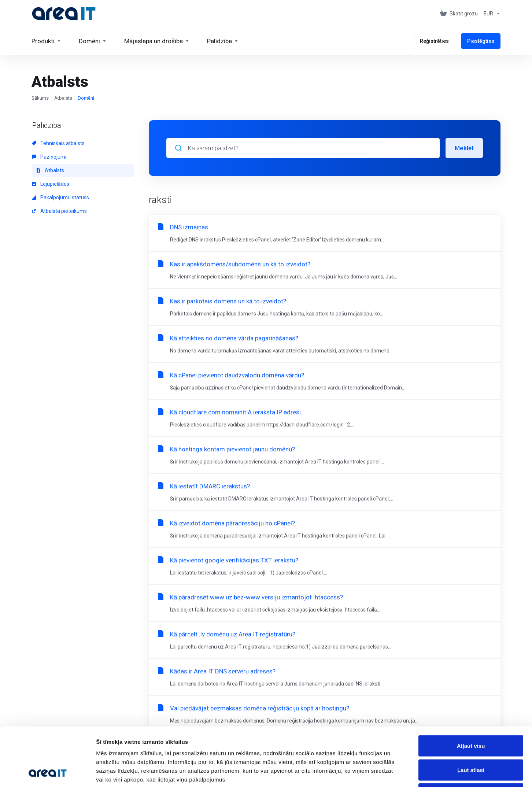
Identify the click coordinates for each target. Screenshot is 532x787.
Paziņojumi (49, 157)
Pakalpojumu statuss (60, 197)
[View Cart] (459, 14)
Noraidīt (471, 739)
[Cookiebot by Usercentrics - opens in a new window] (47, 773)
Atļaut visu (471, 691)
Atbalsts (63, 98)
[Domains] (93, 41)
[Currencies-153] (491, 14)
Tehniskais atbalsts (58, 143)
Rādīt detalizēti (399, 773)
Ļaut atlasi (471, 715)
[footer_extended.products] (46, 41)
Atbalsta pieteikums (59, 211)
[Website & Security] (157, 41)
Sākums (40, 98)
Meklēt (464, 148)
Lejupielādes (51, 184)
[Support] (223, 41)
